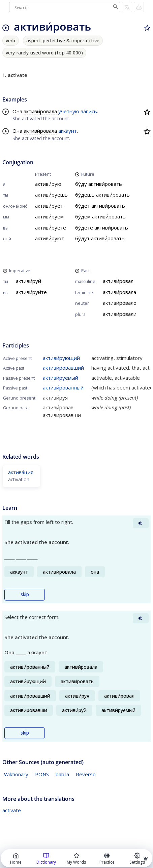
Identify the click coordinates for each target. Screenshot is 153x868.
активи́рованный (63, 387)
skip (25, 594)
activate (12, 810)
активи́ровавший (63, 368)
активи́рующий (61, 358)
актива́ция (21, 472)
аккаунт (68, 131)
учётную (69, 111)
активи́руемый (60, 378)
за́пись (89, 111)
